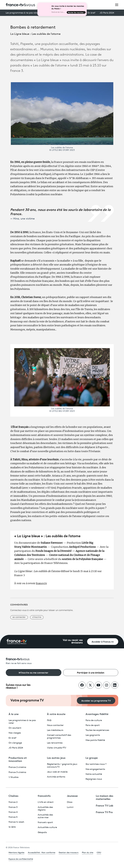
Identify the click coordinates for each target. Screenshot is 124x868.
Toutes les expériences (97, 730)
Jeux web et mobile (57, 772)
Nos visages (15, 733)
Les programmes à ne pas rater (22, 13)
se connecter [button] (19, 617)
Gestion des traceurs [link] (69, 852)
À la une (14, 714)
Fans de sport (93, 725)
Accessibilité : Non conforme (42, 852)
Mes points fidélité (95, 740)
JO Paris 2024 (107, 13)
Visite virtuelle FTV (57, 748)
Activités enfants (56, 777)
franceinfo (44, 796)
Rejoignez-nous (94, 779)
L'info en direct (46, 802)
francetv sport (45, 823)
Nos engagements (95, 769)
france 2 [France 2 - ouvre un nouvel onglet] (13, 802)
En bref (91, 13)
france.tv (41, 583)
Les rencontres (55, 743)
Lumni (70, 807)
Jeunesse (72, 796)
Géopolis (42, 833)
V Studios (14, 777)
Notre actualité (94, 774)
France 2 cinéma (17, 767)
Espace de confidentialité (21, 859)
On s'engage (15, 743)
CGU (99, 852)
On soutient (15, 728)
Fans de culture (94, 720)
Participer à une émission (91, 672)
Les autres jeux (56, 758)
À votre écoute (56, 714)
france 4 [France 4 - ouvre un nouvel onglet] (13, 812)
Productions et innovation (18, 759)
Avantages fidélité (97, 714)
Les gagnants (93, 735)
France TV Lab (105, 805)
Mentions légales (16, 852)
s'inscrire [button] (37, 617)
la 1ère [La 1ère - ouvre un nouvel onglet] (12, 827)
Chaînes (13, 796)
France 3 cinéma (17, 772)
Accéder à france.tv (103, 641)
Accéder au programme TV (96, 700)
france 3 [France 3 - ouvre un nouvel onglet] (13, 807)
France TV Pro (104, 812)
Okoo (70, 802)
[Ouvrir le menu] (117, 5)
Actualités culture (47, 827)
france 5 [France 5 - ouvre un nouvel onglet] (13, 817)
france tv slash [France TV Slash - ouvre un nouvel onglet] (16, 822)
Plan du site (88, 852)
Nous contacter (55, 725)
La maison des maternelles (105, 797)
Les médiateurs (55, 730)
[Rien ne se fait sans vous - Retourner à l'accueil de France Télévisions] (62, 661)
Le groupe (92, 758)
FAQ (49, 720)
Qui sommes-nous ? (96, 764)
